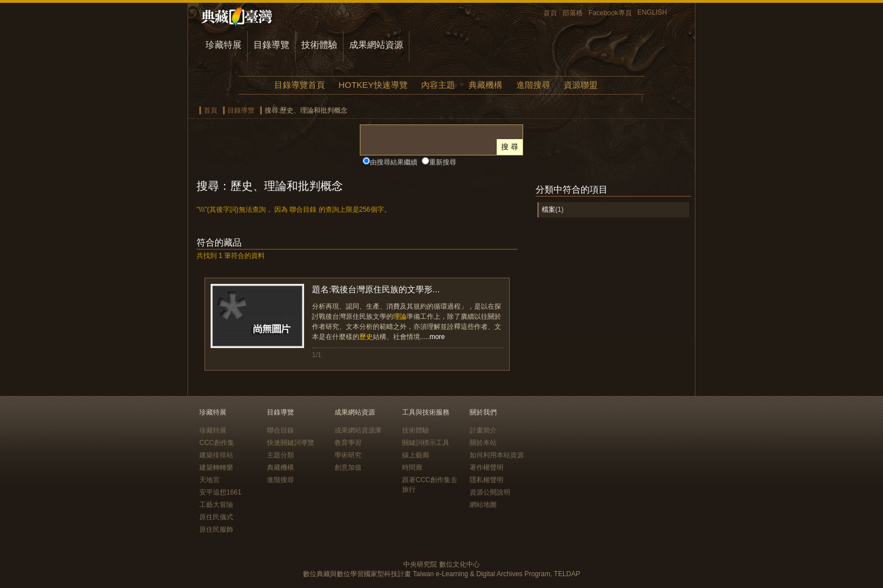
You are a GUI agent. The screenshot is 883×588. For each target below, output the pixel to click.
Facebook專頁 (610, 13)
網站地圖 (483, 505)
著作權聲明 (487, 467)
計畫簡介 (483, 430)
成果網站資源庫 (358, 430)
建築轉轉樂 (216, 467)
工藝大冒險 (216, 505)
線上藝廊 (416, 455)
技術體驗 (319, 45)
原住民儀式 (216, 517)
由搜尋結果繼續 (394, 162)
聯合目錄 (280, 430)
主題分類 (280, 455)
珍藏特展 (224, 45)
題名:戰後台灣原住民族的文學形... (376, 289)
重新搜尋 (443, 162)
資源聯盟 (581, 85)
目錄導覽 (271, 45)
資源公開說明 (490, 492)
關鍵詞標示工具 (426, 443)
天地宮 (209, 480)
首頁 (550, 13)
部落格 (573, 13)
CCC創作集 (217, 443)
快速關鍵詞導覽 (291, 443)
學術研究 (348, 455)
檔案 (548, 210)
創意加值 (348, 467)
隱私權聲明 (487, 480)
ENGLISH (652, 12)
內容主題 (438, 85)
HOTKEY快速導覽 (373, 85)
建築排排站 (216, 455)
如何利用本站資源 (497, 455)
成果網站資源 (376, 45)
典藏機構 (485, 85)
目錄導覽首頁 (300, 85)
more (437, 337)
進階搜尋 (533, 85)
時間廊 (412, 467)
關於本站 (483, 443)
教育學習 (348, 443)
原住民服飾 (216, 529)
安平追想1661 (220, 492)
